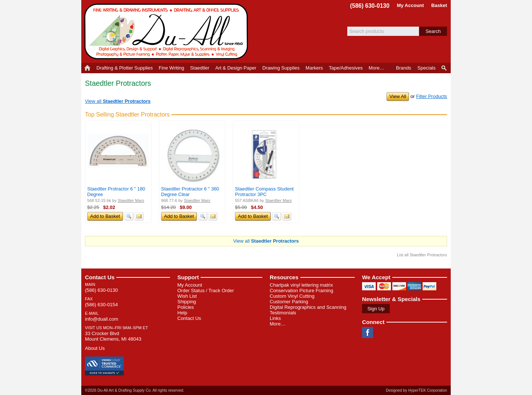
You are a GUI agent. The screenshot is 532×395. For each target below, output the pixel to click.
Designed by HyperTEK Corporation (416, 390)
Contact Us (100, 277)
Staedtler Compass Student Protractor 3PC (264, 192)
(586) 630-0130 (370, 6)
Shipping (187, 302)
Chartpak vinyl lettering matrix (301, 285)
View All (398, 96)
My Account (410, 5)
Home (87, 68)
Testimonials (283, 313)
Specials (427, 68)
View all (118, 101)
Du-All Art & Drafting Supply (167, 31)
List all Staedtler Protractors (422, 255)
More (377, 68)
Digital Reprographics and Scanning (308, 307)
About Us (95, 348)
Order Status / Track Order (206, 291)
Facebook (368, 332)
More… (278, 324)
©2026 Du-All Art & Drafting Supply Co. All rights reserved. (135, 390)
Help (182, 313)
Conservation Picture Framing (301, 291)
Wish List (187, 296)
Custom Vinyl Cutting (292, 296)
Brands (404, 68)
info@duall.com (102, 319)
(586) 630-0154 (101, 305)
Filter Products (432, 96)
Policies (186, 307)
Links (275, 318)
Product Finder (445, 68)
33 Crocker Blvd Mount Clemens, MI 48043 (113, 336)
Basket (439, 5)
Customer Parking (289, 302)
